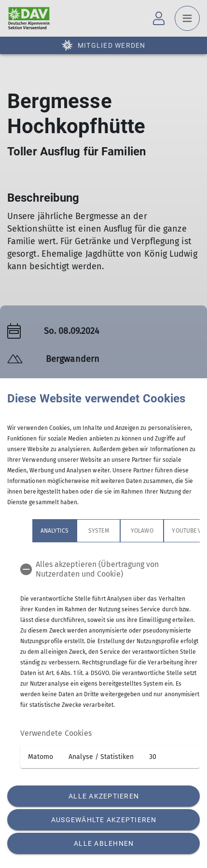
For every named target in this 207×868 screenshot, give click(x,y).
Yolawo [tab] (117, 531)
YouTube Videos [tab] (169, 531)
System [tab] (73, 531)
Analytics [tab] (29, 531)
